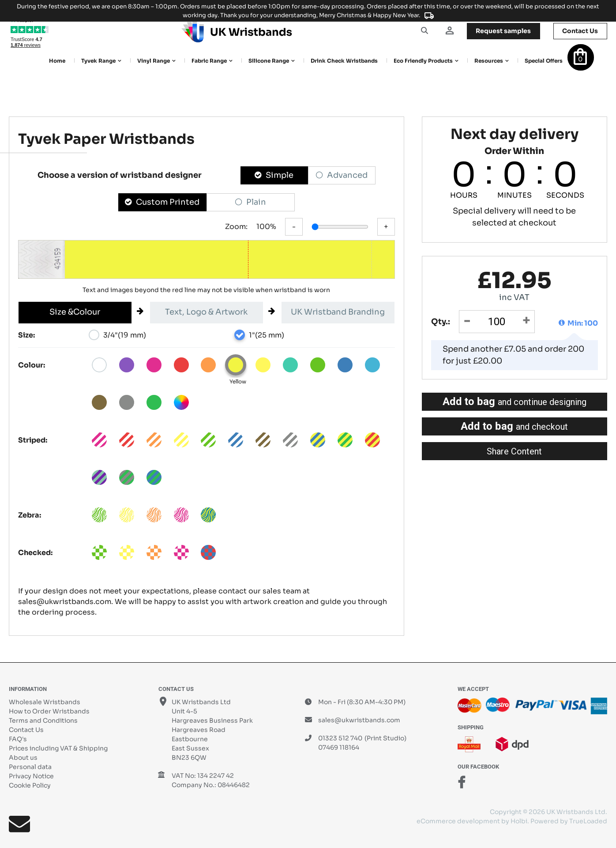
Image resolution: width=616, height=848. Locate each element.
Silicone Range (269, 61)
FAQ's (18, 739)
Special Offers (544, 61)
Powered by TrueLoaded (569, 821)
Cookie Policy (30, 785)
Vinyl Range (154, 61)
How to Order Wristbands (49, 711)
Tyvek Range (98, 61)
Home (57, 61)
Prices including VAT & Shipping (58, 748)
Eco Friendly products (423, 61)
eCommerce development (458, 821)
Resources (489, 61)
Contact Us (26, 730)
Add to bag (515, 401)
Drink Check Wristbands (344, 61)
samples (503, 31)
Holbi (519, 821)
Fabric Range (209, 61)
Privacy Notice (31, 776)
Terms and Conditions (43, 720)
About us (23, 758)
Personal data (30, 767)
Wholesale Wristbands (45, 702)
